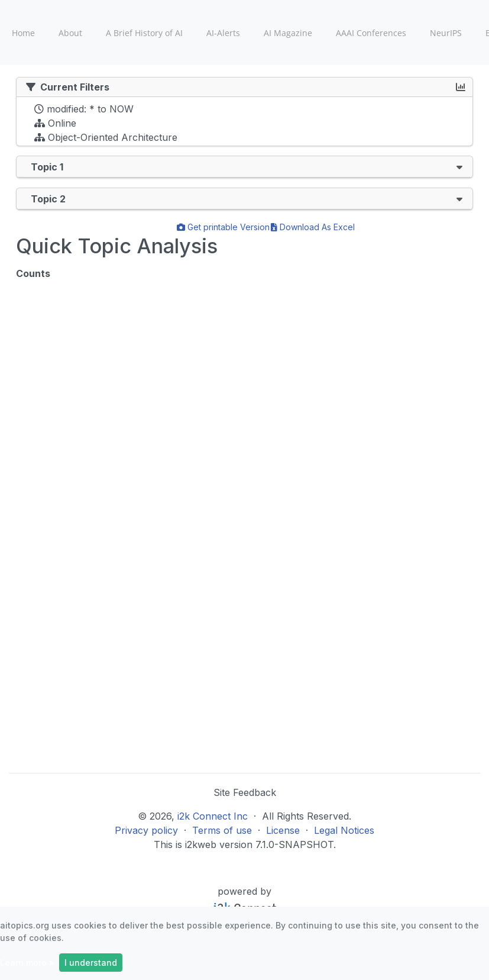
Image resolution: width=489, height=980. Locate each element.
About (70, 33)
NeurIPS (446, 33)
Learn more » (27, 963)
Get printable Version (223, 227)
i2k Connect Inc (213, 816)
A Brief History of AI (144, 33)
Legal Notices (344, 830)
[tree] (244, 124)
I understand (91, 963)
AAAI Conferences (371, 33)
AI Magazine (288, 33)
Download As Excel (313, 227)
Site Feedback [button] (245, 792)
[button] (459, 167)
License (283, 830)
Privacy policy (146, 830)
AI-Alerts (223, 33)
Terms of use (222, 830)
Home (23, 33)
